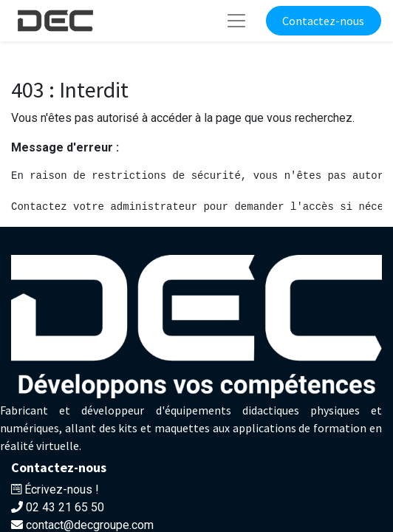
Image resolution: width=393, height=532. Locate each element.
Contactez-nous (323, 21)
